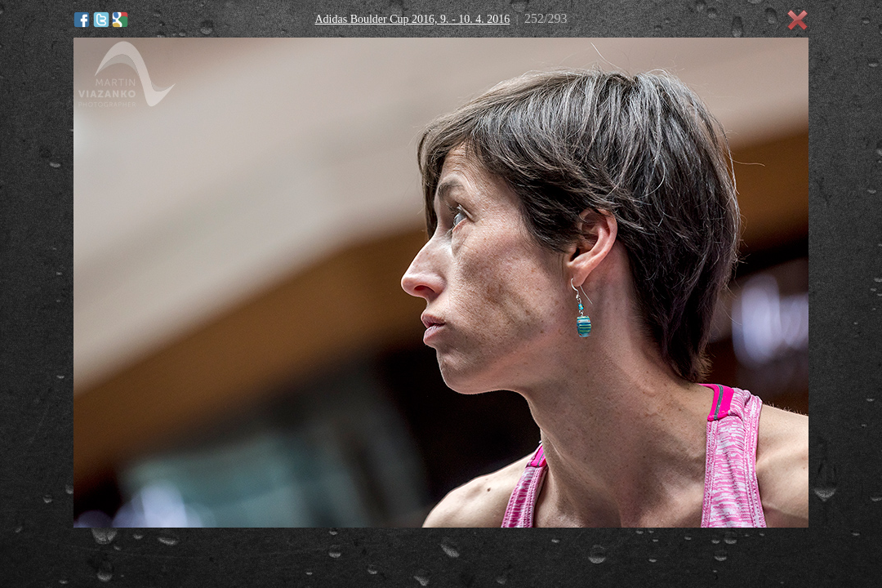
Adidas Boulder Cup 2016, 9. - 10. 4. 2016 (412, 19)
